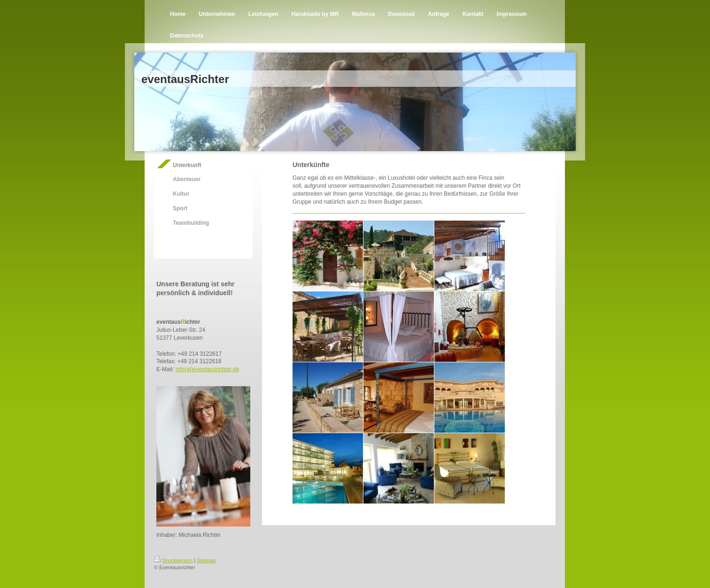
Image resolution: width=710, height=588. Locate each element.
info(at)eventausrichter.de (207, 369)
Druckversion (173, 560)
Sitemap (206, 560)
